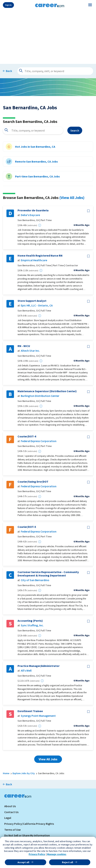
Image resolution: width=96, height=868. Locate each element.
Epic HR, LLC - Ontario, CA (37, 305)
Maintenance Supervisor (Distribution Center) (47, 391)
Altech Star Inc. (30, 351)
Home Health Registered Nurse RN (40, 256)
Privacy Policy (37, 854)
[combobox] (33, 130)
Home (6, 773)
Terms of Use (12, 830)
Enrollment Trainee (30, 711)
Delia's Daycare (30, 215)
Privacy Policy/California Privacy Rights (29, 824)
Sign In (8, 5)
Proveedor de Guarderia (33, 210)
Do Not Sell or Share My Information (27, 835)
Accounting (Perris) (30, 621)
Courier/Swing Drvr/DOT (33, 482)
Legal (8, 818)
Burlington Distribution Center (40, 396)
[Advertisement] (48, 36)
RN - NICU (24, 346)
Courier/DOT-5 (27, 527)
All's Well (26, 671)
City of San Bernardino (35, 580)
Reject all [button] (68, 862)
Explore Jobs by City (24, 773)
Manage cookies (57, 854)
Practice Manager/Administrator (39, 666)
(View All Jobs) (72, 198)
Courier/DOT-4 (27, 436)
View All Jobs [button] (48, 759)
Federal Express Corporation (39, 441)
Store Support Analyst (32, 301)
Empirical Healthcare (34, 260)
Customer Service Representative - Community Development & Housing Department (48, 574)
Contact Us (11, 812)
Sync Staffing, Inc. (32, 625)
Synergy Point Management (38, 716)
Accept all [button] (23, 862)
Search (75, 130)
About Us (10, 806)
